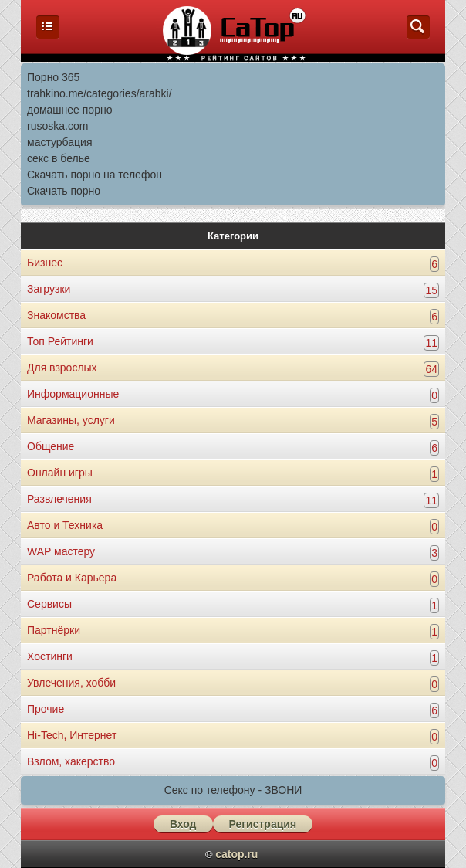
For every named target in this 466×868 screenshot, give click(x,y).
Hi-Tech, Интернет (72, 735)
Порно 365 (53, 77)
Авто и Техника (65, 525)
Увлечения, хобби (71, 683)
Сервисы (49, 604)
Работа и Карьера (72, 578)
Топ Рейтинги (60, 341)
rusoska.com (57, 126)
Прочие (46, 709)
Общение (51, 446)
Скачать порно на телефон (95, 175)
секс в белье (59, 158)
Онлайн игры (60, 473)
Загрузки (49, 289)
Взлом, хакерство (71, 761)
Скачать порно (64, 191)
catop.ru (236, 854)
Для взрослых (62, 368)
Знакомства (56, 315)
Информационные (73, 394)
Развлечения (59, 499)
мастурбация (60, 142)
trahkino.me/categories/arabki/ (100, 93)
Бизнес (45, 263)
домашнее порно (69, 110)
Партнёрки (54, 630)
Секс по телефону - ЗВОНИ (233, 790)
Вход (183, 824)
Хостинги (50, 656)
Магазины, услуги (71, 420)
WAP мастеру (61, 551)
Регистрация (263, 824)
